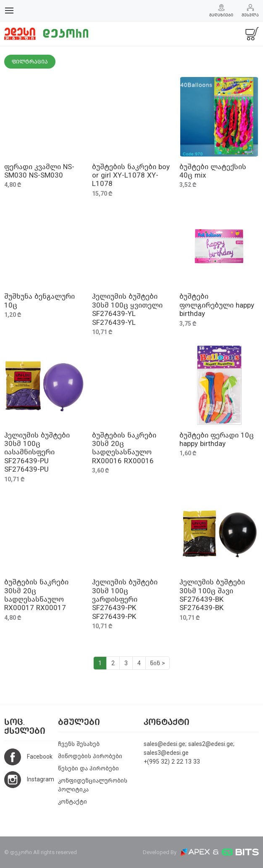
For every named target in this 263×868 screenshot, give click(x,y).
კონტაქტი (72, 802)
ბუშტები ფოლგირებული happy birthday (217, 305)
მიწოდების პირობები (90, 756)
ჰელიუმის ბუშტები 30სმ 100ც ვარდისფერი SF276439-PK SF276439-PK (125, 599)
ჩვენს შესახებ (79, 744)
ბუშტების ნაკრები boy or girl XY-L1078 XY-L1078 (131, 175)
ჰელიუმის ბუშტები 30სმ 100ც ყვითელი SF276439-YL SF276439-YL (127, 309)
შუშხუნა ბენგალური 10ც (39, 301)
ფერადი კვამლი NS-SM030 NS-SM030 (39, 171)
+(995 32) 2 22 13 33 (172, 762)
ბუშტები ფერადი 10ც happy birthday (217, 439)
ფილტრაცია (30, 62)
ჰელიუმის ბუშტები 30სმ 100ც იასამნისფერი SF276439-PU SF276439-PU (37, 453)
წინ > (158, 663)
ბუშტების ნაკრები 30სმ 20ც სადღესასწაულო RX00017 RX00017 (36, 595)
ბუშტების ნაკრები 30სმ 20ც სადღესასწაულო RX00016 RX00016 (124, 448)
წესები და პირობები (88, 768)
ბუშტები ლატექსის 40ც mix (213, 171)
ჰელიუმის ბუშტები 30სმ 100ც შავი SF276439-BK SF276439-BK (212, 595)
